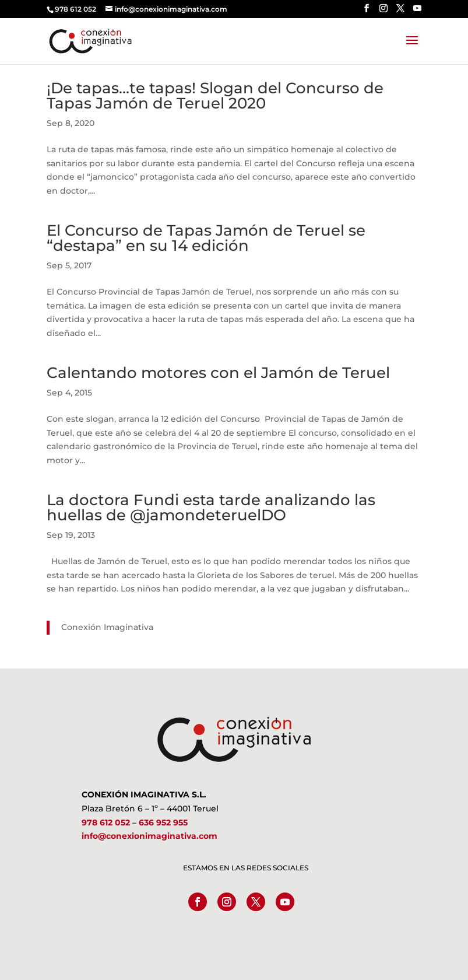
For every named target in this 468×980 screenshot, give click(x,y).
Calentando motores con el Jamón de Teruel (218, 373)
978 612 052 (106, 822)
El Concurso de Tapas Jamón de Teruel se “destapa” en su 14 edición (206, 238)
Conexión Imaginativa (107, 627)
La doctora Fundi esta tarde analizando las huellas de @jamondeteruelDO (211, 508)
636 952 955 (163, 822)
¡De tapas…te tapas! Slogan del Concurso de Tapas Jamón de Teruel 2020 (215, 96)
